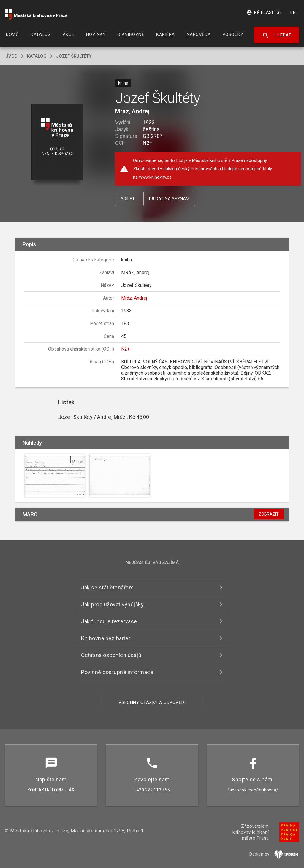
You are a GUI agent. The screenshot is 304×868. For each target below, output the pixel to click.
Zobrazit (269, 514)
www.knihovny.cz (155, 177)
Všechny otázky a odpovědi (152, 702)
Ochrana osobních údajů (111, 655)
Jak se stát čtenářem (107, 588)
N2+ (125, 349)
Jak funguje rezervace (109, 621)
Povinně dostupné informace (117, 672)
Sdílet (128, 199)
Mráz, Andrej (132, 111)
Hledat (277, 35)
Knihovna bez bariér (106, 638)
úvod (11, 56)
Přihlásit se (264, 12)
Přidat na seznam (169, 199)
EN (293, 12)
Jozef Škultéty (74, 56)
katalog (37, 56)
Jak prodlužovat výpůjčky (112, 604)
